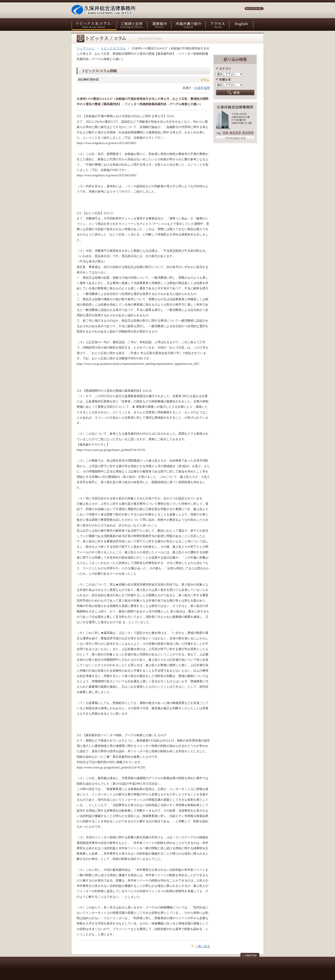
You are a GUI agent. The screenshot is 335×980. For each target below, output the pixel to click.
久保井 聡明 (202, 88)
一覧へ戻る (203, 946)
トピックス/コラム (113, 48)
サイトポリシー (104, 965)
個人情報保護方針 (129, 965)
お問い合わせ (82, 965)
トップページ (86, 48)
